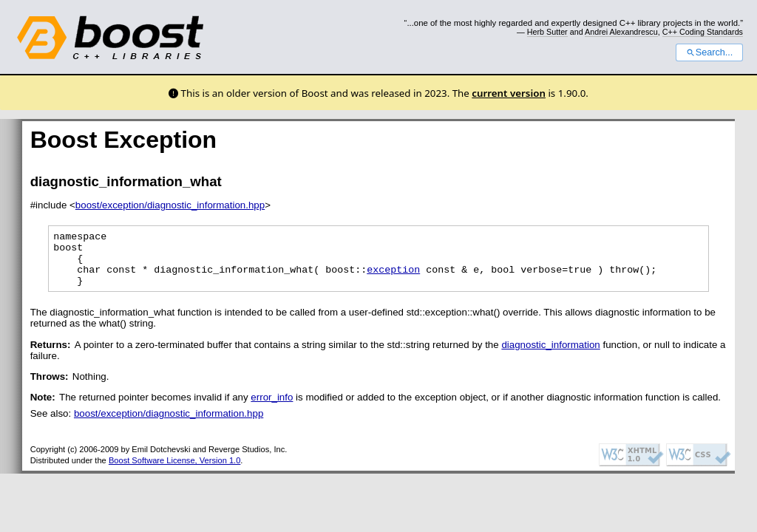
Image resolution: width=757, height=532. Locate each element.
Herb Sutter (547, 32)
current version (509, 93)
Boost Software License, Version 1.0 (174, 471)
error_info (272, 408)
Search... (709, 52)
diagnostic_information (550, 356)
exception (393, 278)
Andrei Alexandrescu (621, 32)
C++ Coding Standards (703, 32)
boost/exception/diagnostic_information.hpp (170, 205)
